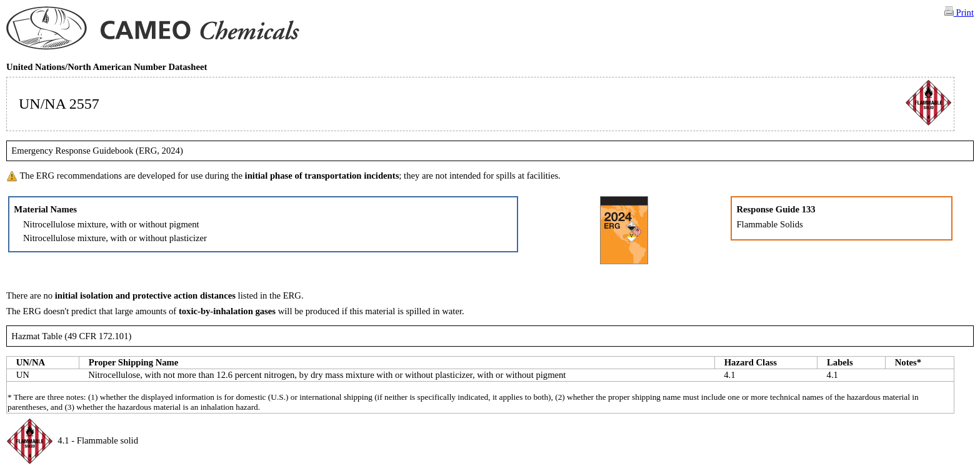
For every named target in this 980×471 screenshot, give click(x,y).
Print (959, 12)
